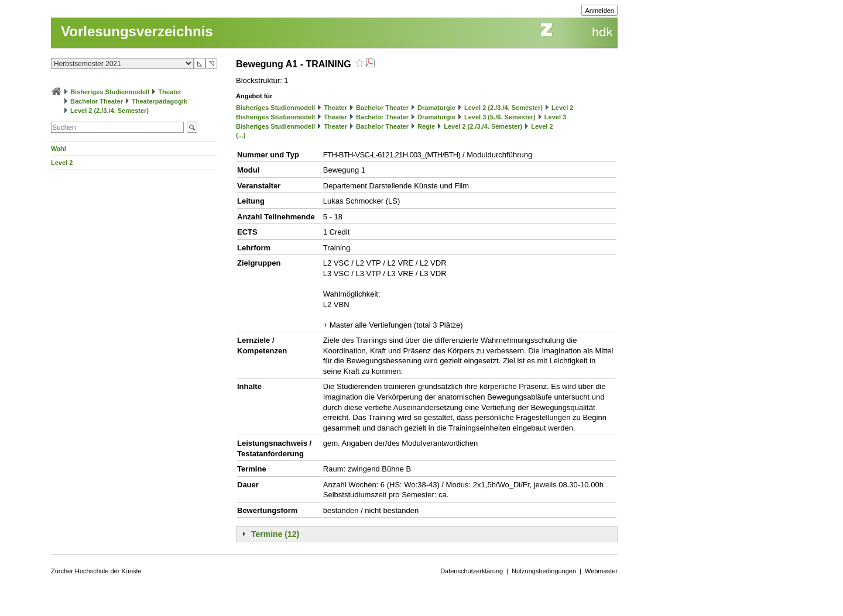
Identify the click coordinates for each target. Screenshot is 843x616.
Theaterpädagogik (160, 101)
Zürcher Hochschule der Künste (96, 571)
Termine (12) (275, 534)
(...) (241, 135)
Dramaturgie (436, 108)
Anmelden (599, 11)
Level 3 (555, 117)
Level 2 (62, 163)
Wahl (59, 149)
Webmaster (601, 571)
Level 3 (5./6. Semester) (500, 117)
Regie (426, 126)
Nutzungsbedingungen (544, 571)
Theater (170, 92)
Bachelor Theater (97, 101)
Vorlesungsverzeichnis (137, 31)
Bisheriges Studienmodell (110, 92)
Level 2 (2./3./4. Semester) (109, 111)
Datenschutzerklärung (472, 571)
